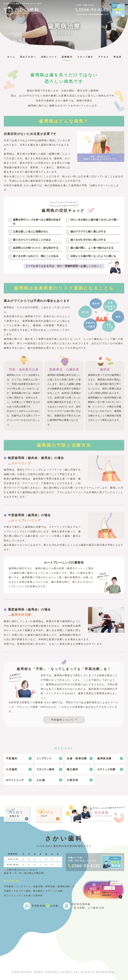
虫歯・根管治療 (77, 758)
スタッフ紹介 (85, 57)
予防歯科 (12, 758)
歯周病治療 (104, 758)
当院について (49, 57)
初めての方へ (28, 57)
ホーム (11, 57)
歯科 (46, 769)
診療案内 (67, 57)
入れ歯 (41, 780)
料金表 (118, 57)
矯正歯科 (72, 769)
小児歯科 (12, 769)
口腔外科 (73, 780)
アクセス (104, 57)
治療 (106, 769)
